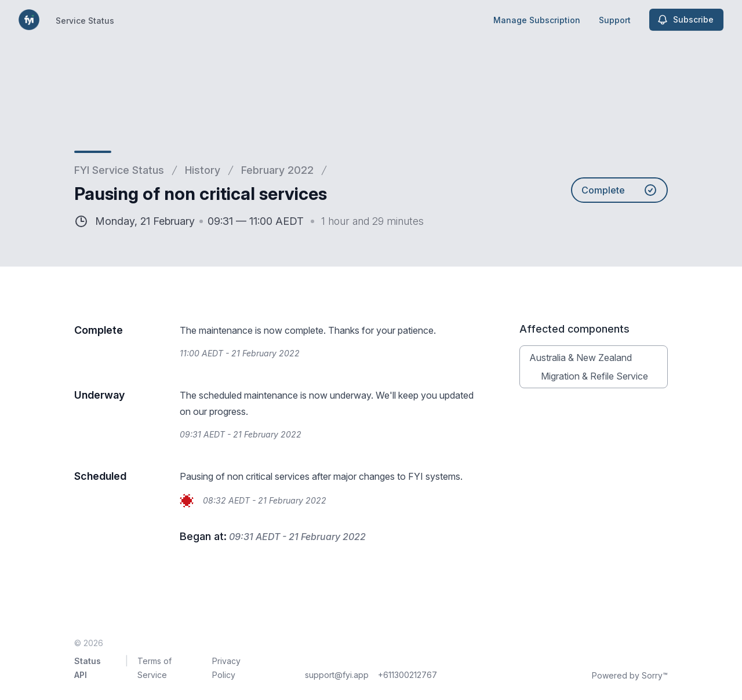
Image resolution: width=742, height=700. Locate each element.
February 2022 (277, 170)
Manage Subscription (537, 20)
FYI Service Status (119, 170)
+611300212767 (408, 675)
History (203, 170)
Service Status (85, 21)
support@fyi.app (337, 675)
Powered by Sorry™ (630, 675)
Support (615, 20)
